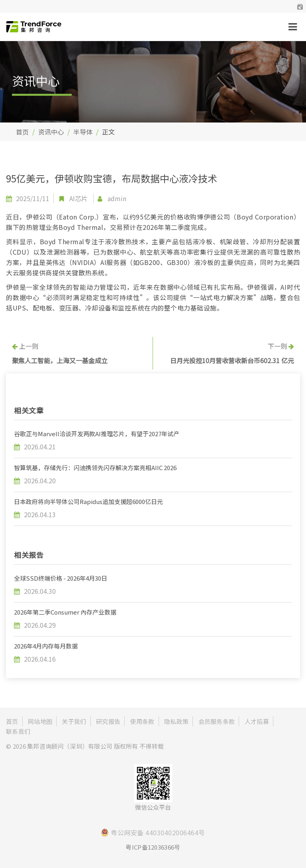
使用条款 (142, 721)
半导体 (83, 132)
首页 (22, 132)
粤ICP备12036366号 (153, 847)
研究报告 (108, 721)
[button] (300, 6)
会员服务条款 (217, 721)
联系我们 (18, 731)
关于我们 (74, 721)
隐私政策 (176, 721)
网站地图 (40, 721)
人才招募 (257, 721)
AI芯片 (78, 198)
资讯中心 (51, 132)
